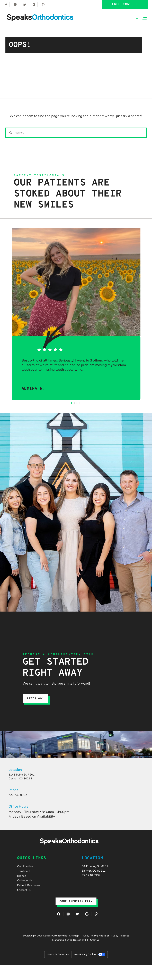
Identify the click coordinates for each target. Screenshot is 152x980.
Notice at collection (58, 970)
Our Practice (27, 871)
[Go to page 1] (74, 403)
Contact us (25, 902)
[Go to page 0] (71, 403)
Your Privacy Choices (85, 969)
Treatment (25, 877)
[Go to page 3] (80, 403)
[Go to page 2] (77, 403)
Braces (23, 883)
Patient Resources (31, 896)
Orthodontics (27, 889)
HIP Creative (92, 955)
